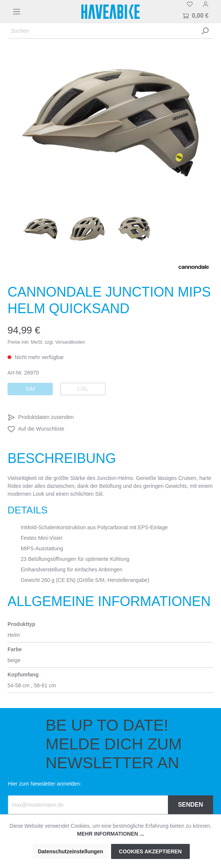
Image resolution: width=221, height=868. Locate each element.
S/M (30, 389)
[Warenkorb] (196, 16)
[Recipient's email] (88, 805)
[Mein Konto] (206, 4)
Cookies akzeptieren (150, 851)
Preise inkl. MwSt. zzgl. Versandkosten (46, 342)
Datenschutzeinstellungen (70, 851)
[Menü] (17, 12)
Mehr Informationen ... (111, 834)
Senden (191, 805)
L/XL (83, 389)
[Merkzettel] (190, 4)
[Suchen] (102, 31)
